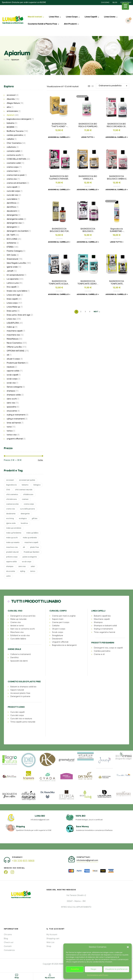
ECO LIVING (12, 239)
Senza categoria (14, 387)
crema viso (12, 179)
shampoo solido (14, 395)
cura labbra (12, 199)
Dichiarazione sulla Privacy (98, 975)
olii (8, 355)
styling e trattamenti (16, 415)
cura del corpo (13, 191)
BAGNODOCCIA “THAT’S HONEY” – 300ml (59, 126)
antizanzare (12, 111)
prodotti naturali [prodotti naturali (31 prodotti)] (12, 552)
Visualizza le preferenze (116, 969)
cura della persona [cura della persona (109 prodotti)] (27, 509)
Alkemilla (11, 99)
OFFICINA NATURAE (15, 351)
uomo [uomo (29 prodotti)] (8, 576)
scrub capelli (12, 375)
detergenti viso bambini (18, 231)
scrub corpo (12, 379)
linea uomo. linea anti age (19, 315)
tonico (10, 431)
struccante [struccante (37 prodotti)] (11, 571)
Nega (93, 969)
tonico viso (12, 435)
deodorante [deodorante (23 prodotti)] (11, 514)
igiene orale (12, 267)
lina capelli (12, 287)
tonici (9, 427)
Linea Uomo (110, 17)
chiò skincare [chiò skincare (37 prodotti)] (11, 499)
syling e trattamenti (16, 419)
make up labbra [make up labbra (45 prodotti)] (32, 533)
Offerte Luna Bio (14, 347)
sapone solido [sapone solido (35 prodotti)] (11, 562)
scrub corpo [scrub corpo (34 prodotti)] (27, 562)
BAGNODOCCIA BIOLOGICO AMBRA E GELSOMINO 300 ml (117, 178)
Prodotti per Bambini (16, 363)
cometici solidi (13, 151)
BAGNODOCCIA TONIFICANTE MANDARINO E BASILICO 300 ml (117, 283)
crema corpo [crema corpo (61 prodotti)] (29, 504)
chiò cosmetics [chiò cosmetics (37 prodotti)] (12, 495)
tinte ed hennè (14, 423)
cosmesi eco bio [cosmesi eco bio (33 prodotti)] (12, 504)
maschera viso (13, 335)
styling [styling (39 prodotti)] (23, 571)
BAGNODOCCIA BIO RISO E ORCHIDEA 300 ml (117, 126)
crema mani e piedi (16, 175)
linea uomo (12, 311)
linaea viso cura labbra (17, 291)
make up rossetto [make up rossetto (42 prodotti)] (13, 543)
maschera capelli (15, 331)
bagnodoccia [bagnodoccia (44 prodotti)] (11, 485)
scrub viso (11, 383)
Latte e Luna (13, 283)
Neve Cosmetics (14, 343)
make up (11, 327)
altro (9, 107)
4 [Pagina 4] (90, 312)
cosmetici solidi (14, 163)
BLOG (115, 3)
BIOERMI (10, 127)
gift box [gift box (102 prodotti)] (35, 519)
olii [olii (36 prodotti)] (24, 547)
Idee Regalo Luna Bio (16, 263)
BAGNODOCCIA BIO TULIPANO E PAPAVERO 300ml (59, 178)
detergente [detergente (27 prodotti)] (25, 514)
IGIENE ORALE (14, 649)
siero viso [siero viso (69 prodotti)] (22, 567)
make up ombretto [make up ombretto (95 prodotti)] (30, 538)
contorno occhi (14, 155)
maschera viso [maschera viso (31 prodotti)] (12, 547)
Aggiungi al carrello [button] (58, 137)
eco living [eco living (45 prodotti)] (10, 519)
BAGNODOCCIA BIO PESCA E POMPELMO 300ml (88, 126)
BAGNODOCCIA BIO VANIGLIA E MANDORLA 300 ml (88, 178)
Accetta (75, 969)
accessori (11, 95)
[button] (128, 947)
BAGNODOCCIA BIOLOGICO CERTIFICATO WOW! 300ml (88, 230)
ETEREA (10, 247)
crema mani (12, 171)
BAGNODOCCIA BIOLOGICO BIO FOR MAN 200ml (59, 230)
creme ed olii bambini (17, 183)
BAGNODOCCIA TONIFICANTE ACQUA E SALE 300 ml (59, 283)
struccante (12, 411)
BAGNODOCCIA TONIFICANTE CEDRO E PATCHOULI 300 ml (88, 283)
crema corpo (13, 167)
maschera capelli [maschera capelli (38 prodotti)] (31, 543)
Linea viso (11, 319)
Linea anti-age (14, 295)
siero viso (11, 403)
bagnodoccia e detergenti (19, 119)
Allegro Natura (13, 103)
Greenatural (12, 259)
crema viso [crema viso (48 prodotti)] (11, 509)
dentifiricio (12, 203)
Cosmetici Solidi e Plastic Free (42, 24)
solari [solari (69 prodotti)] (33, 567)
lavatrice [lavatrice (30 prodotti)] (24, 523)
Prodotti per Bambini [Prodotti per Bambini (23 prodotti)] (31, 552)
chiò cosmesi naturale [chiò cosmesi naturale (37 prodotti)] (24, 490)
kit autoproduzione (15, 275)
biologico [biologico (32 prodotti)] (37, 485)
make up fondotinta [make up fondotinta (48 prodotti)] (14, 533)
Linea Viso (54, 17)
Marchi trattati (35, 17)
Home (7, 60)
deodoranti (12, 211)
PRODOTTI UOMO (16, 707)
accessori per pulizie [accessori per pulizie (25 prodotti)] (27, 480)
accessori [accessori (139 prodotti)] (10, 480)
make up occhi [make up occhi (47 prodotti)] (12, 538)
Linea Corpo (72, 17)
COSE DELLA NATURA (16, 159)
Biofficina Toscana (15, 131)
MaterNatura (13, 339)
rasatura (11, 367)
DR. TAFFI (11, 235)
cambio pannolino (15, 135)
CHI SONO (105, 3)
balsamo (11, 123)
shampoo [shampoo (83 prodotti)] (10, 567)
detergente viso (14, 223)
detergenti (12, 227)
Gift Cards (11, 255)
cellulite (10, 139)
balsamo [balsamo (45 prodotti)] (25, 485)
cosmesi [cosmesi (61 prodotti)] (25, 499)
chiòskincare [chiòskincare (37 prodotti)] (28, 495)
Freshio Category (15, 251)
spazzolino (12, 407)
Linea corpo (12, 303)
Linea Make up (13, 307)
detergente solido (15, 219)
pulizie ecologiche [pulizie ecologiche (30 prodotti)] (30, 557)
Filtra (40, 460)
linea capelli (12, 299)
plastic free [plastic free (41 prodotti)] (34, 547)
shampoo (11, 391)
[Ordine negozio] (113, 86)
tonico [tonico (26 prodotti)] (33, 571)
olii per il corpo (13, 359)
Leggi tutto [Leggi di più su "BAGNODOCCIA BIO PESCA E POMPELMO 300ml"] (87, 137)
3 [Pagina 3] (85, 312)
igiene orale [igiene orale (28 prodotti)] (11, 523)
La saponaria (13, 279)
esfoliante (11, 243)
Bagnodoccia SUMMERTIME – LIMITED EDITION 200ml (117, 230)
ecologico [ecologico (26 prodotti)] (23, 519)
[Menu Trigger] (125, 6)
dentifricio (11, 207)
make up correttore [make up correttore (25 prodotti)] (14, 528)
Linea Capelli (91, 17)
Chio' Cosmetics (14, 143)
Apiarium (11, 115)
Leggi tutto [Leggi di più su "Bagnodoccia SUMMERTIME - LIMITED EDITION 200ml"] (116, 242)
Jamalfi (10, 271)
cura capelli (12, 187)
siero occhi (12, 399)
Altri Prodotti (70, 24)
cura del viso (12, 195)
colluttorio (11, 147)
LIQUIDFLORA (13, 323)
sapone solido (13, 371)
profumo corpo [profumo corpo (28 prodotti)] (12, 557)
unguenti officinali (15, 439)
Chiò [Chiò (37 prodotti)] (8, 490)
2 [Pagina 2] (81, 312)
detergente (12, 215)
